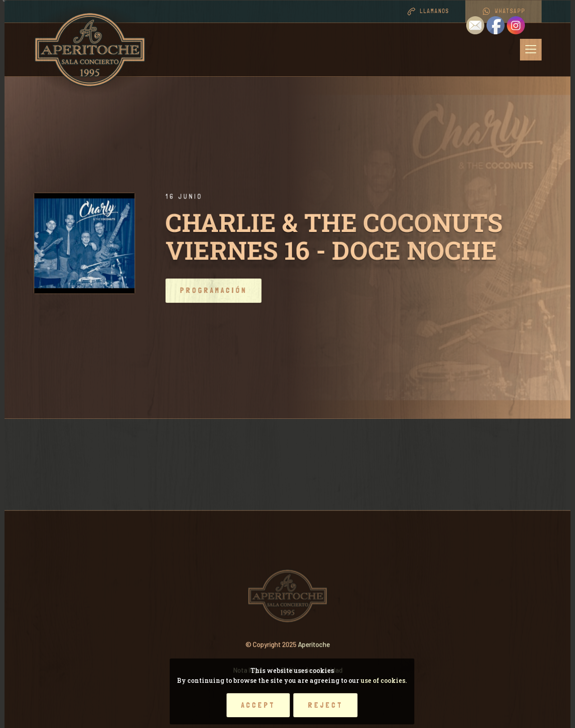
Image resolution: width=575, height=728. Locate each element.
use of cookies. (384, 680)
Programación (234, 290)
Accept (258, 705)
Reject (325, 705)
